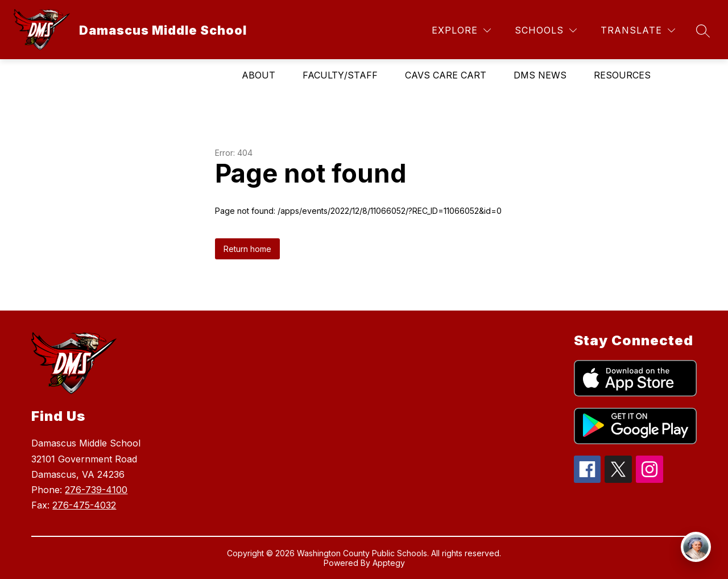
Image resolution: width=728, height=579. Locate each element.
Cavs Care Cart (446, 75)
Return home (247, 249)
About (258, 75)
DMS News (540, 75)
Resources (622, 75)
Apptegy (389, 563)
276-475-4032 (84, 505)
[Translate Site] (638, 30)
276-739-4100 (96, 490)
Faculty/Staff (340, 75)
